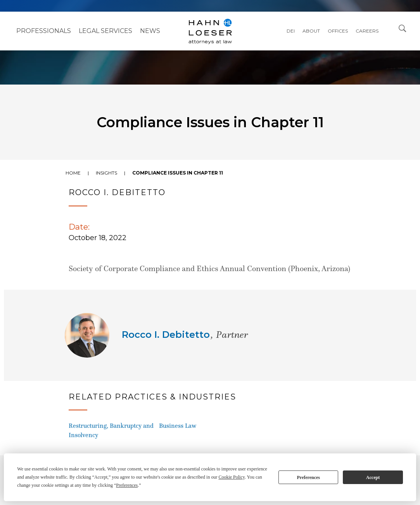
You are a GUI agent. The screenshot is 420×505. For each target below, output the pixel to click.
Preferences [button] (127, 485)
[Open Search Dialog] (403, 28)
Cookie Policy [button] (232, 477)
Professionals (44, 31)
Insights (106, 173)
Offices (338, 31)
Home (73, 173)
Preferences (308, 477)
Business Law (178, 426)
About (311, 31)
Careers (367, 31)
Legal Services (105, 31)
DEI (291, 31)
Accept (373, 477)
